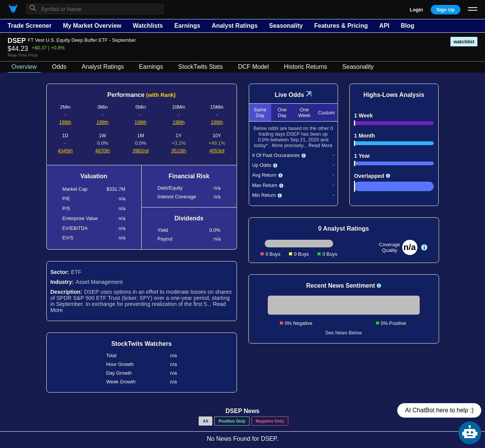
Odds (59, 67)
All (205, 421)
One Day (282, 112)
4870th (102, 151)
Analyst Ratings (235, 26)
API (385, 26)
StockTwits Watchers (141, 344)
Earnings (187, 26)
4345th (65, 151)
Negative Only (270, 421)
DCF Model (254, 67)
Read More (320, 145)
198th (65, 122)
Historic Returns (306, 67)
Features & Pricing (341, 26)
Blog (408, 26)
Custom (326, 113)
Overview (24, 67)
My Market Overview (92, 26)
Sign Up (446, 10)
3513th (179, 151)
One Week (304, 112)
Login (416, 10)
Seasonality (286, 26)
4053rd (217, 151)
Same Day (260, 112)
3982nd (141, 151)
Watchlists (148, 26)
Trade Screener (30, 26)
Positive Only (232, 421)
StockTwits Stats (200, 67)
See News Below (344, 333)
